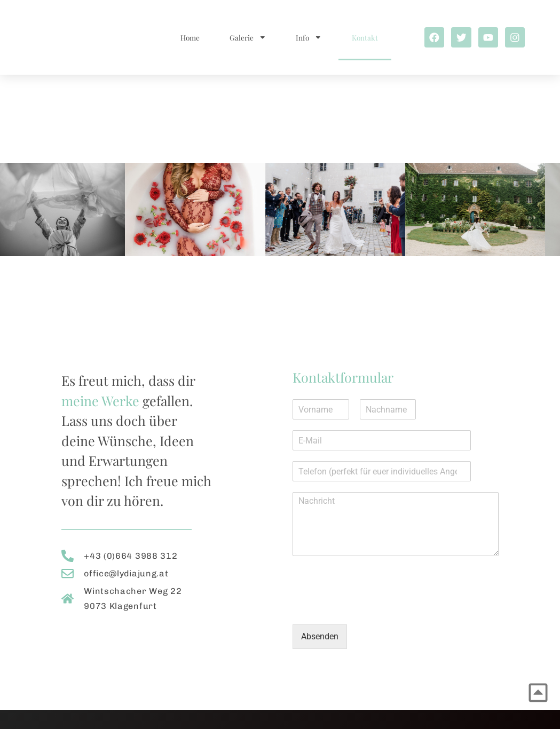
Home (187, 37)
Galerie (245, 37)
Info (306, 37)
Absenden (320, 636)
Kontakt (362, 37)
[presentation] (374, 607)
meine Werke (100, 401)
